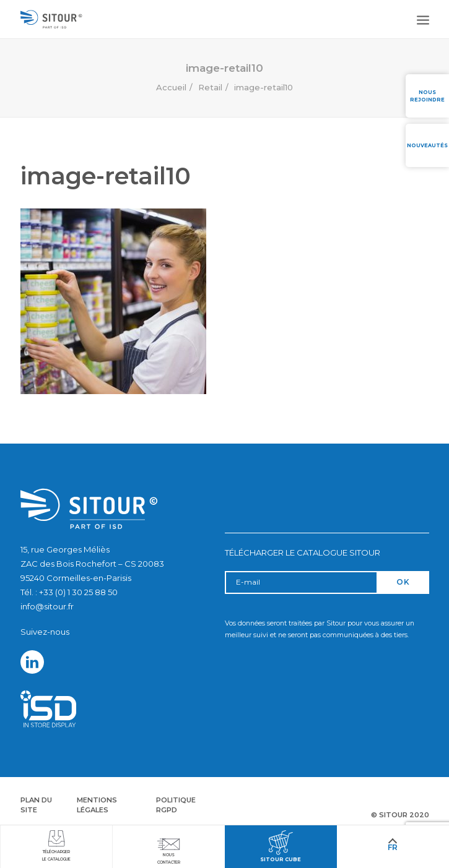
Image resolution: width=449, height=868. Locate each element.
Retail (210, 87)
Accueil (171, 87)
